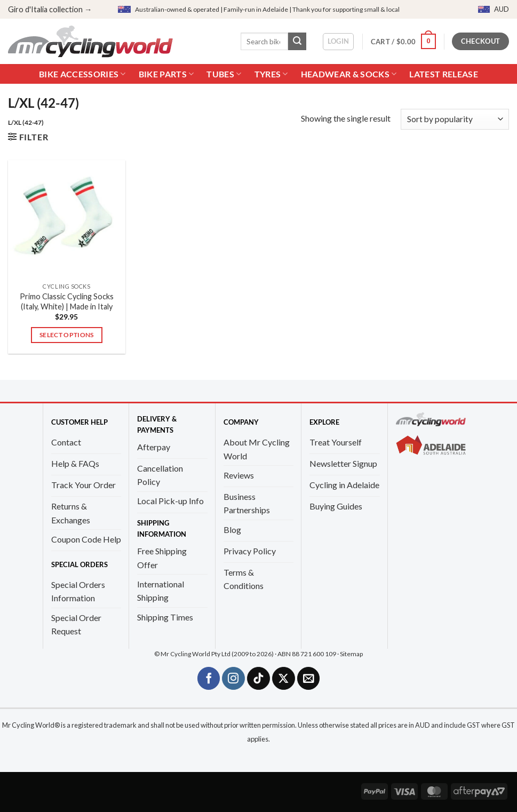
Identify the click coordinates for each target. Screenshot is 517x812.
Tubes (224, 74)
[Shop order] (455, 119)
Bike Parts (166, 74)
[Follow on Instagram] (233, 678)
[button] (339, 42)
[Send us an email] (309, 678)
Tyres (271, 74)
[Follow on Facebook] (209, 678)
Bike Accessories (82, 74)
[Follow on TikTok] (258, 678)
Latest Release (443, 74)
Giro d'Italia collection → (50, 9)
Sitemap (351, 654)
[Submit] (297, 42)
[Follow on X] (284, 678)
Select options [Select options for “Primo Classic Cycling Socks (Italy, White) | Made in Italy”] (67, 335)
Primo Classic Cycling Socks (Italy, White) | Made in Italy (67, 301)
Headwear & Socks (349, 74)
